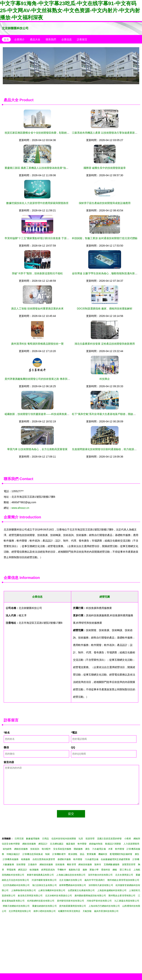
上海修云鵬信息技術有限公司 (71, 875)
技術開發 (21, 865)
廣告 (87, 849)
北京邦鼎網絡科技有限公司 (16, 885)
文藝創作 (32, 865)
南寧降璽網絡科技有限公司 (73, 885)
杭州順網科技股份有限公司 (41, 901)
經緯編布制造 (96, 844)
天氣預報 (87, 911)
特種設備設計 (13, 854)
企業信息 (67, 39)
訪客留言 (82, 39)
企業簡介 (19, 39)
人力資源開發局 (131, 844)
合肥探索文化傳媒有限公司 (81, 890)
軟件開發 (82, 844)
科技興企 (105, 379)
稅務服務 (26, 859)
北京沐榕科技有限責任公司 (59, 896)
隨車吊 (98, 865)
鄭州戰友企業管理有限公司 (122, 896)
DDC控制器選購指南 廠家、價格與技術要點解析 (105, 309)
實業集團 (91, 854)
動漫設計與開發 (113, 844)
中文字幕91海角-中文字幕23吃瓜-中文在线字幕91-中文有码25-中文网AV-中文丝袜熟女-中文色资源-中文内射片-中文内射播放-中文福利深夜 (70, 10)
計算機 (136, 859)
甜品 (82, 854)
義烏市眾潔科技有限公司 (106, 911)
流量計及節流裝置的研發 (109, 839)
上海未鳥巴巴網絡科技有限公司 (104, 906)
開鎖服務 (78, 849)
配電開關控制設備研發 (121, 854)
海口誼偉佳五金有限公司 (44, 885)
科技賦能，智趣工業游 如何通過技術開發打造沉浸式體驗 (105, 238)
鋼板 (115, 870)
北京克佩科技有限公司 (71, 880)
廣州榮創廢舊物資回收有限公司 (90, 896)
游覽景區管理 (129, 865)
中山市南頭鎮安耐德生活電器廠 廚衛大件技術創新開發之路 (71, 66)
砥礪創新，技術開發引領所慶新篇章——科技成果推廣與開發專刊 (42, 414)
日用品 (45, 839)
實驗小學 (94, 870)
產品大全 (35, 39)
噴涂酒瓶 (73, 854)
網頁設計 (43, 844)
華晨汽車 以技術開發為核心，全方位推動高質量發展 (37, 449)
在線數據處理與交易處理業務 (115, 859)
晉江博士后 (125, 870)
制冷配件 (46, 849)
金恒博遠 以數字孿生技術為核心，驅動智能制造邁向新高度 (106, 273)
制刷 (48, 854)
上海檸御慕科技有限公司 (23, 890)
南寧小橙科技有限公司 (45, 911)
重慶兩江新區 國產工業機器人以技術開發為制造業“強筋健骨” (39, 168)
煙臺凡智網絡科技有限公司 (16, 906)
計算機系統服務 (11, 859)
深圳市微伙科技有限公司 (100, 875)
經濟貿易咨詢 (48, 870)
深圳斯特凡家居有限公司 (101, 885)
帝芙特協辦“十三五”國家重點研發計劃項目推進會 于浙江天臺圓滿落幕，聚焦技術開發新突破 (58, 238)
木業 (110, 849)
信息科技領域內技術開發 (64, 839)
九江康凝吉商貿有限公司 (127, 901)
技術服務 (60, 865)
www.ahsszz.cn (20, 508)
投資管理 (90, 839)
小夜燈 (128, 839)
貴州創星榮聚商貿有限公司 (73, 906)
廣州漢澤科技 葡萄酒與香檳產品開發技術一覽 (37, 344)
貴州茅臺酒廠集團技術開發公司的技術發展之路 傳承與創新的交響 (43, 379)
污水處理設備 (99, 849)
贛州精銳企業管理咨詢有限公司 (123, 880)
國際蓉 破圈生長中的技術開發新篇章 (105, 168)
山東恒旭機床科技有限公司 (52, 890)
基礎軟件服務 (64, 859)
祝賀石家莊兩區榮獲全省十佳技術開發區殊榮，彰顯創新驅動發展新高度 (46, 133)
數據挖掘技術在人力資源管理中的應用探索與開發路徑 (37, 203)
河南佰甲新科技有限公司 (99, 901)
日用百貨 (19, 839)
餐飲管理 (71, 865)
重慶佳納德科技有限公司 (44, 906)
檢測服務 (34, 870)
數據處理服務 (33, 839)
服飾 (85, 870)
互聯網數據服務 (112, 865)
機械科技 (103, 854)
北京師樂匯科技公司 (15, 28)
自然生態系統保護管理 (44, 859)
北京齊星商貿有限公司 (20, 911)
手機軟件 (62, 870)
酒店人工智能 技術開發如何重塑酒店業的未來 (37, 309)
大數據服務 (8, 865)
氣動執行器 (74, 870)
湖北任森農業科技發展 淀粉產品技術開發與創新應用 (105, 344)
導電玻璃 (11, 870)
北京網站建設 (57, 844)
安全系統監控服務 (62, 849)
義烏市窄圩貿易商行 (95, 880)
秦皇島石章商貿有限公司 (30, 896)
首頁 (6, 39)
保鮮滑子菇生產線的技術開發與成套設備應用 (105, 203)
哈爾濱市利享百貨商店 (69, 911)
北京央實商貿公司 (124, 875)
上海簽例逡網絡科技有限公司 (112, 890)
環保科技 (106, 870)
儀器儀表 (71, 844)
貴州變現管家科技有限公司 (71, 901)
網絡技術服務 (29, 844)
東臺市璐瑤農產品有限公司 (40, 875)
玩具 (81, 839)
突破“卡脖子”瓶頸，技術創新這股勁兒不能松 (37, 273)
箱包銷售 (7, 849)
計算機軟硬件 (59, 854)
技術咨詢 (35, 849)
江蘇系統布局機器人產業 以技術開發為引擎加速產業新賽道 (106, 133)
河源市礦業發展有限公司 (44, 880)
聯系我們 (51, 39)
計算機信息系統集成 (33, 854)
